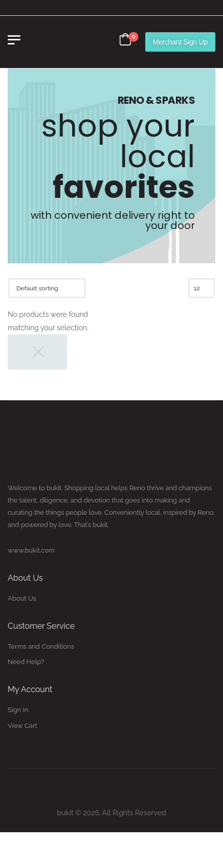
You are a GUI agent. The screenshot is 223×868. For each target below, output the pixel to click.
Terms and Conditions (41, 646)
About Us (22, 598)
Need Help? (26, 662)
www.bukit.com (31, 550)
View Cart (23, 726)
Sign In (18, 710)
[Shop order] (47, 288)
